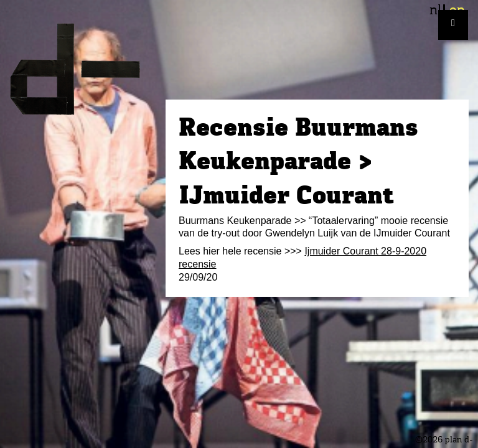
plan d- (83, 69)
